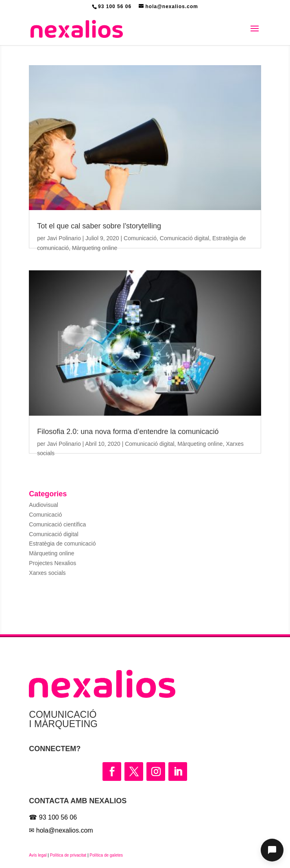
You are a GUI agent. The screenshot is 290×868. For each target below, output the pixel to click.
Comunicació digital (184, 238)
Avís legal (38, 855)
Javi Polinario (64, 238)
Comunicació (140, 238)
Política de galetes (106, 855)
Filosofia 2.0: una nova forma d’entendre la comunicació (128, 432)
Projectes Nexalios (52, 563)
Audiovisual (44, 505)
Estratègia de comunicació (62, 544)
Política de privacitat (68, 855)
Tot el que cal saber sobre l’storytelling (99, 226)
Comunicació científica (57, 524)
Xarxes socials (47, 573)
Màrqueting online (95, 248)
